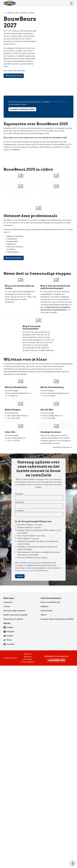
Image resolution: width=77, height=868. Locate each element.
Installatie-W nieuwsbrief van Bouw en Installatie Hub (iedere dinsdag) (38, 598)
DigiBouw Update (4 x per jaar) (29, 583)
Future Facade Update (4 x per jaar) (31, 591)
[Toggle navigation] (71, 3)
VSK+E (44, 670)
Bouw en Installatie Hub (50, 657)
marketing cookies (58, 102)
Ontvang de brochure (14, 76)
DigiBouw (45, 662)
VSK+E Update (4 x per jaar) (28, 594)
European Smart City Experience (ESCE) (57, 674)
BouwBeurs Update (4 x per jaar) (30, 580)
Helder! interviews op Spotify (15, 670)
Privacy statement (28, 717)
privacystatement (27, 626)
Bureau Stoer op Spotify (13, 674)
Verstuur (20, 631)
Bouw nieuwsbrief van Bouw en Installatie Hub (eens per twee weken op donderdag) (39, 609)
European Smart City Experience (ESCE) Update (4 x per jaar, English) (39, 587)
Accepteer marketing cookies (22, 109)
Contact (7, 662)
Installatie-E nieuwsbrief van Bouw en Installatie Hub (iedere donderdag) (37, 603)
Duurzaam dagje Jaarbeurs (14, 666)
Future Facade (47, 666)
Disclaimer (28, 709)
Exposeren (8, 657)
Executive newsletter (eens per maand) (32, 613)
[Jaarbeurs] (57, 715)
